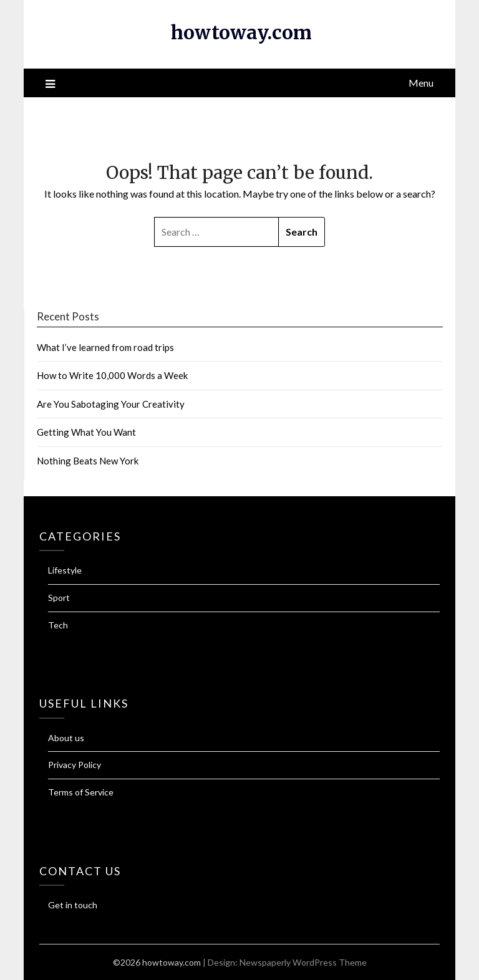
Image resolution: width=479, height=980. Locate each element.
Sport (59, 598)
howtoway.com (241, 32)
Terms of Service (81, 792)
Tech (58, 625)
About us (66, 738)
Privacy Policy (75, 765)
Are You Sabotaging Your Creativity (111, 404)
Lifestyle (65, 570)
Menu (421, 83)
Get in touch (73, 905)
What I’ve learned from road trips (105, 347)
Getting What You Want (86, 432)
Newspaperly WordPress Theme (303, 962)
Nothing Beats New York (88, 461)
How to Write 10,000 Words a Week (112, 375)
